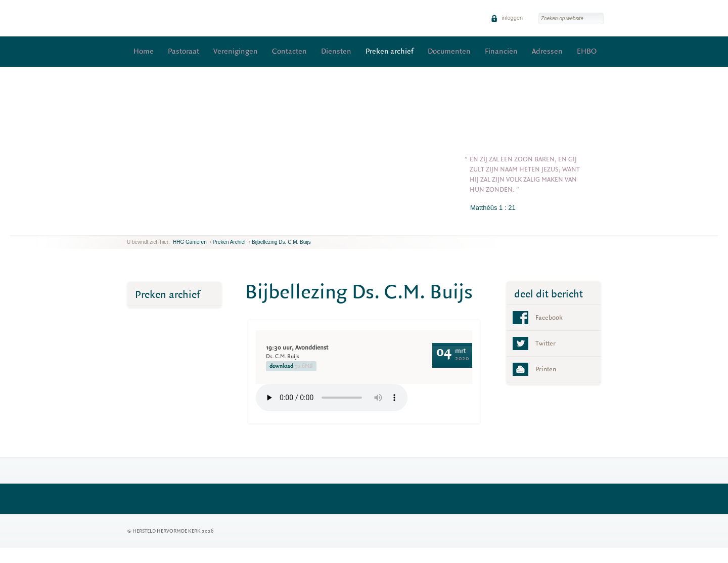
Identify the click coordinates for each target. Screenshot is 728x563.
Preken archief (390, 51)
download (291, 366)
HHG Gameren (190, 242)
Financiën (501, 51)
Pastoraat (184, 51)
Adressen (547, 51)
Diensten (336, 51)
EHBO (587, 51)
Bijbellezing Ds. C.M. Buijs (281, 242)
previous (129, 227)
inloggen (507, 18)
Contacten (289, 51)
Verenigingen (236, 51)
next (142, 227)
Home (144, 51)
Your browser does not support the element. (332, 398)
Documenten (449, 51)
